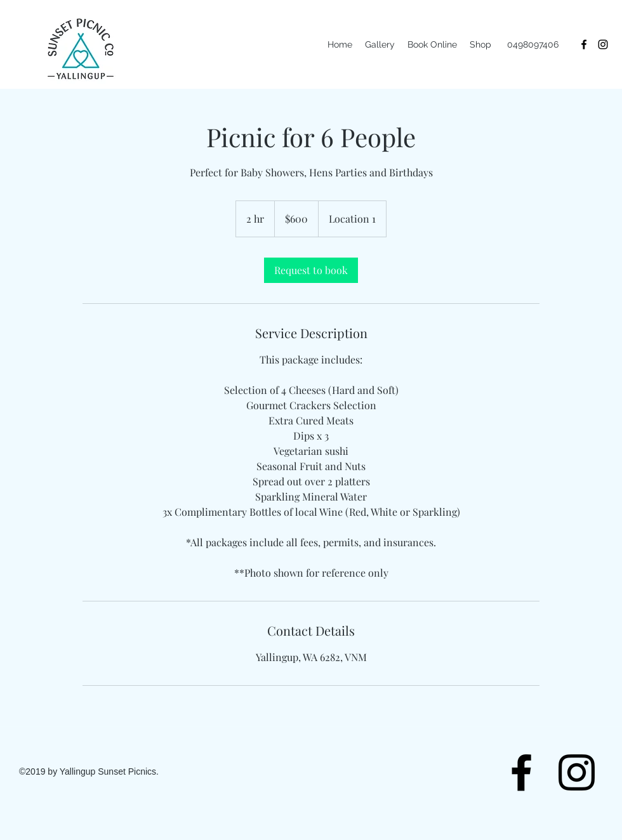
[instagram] (603, 44)
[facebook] (584, 44)
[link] (311, 270)
